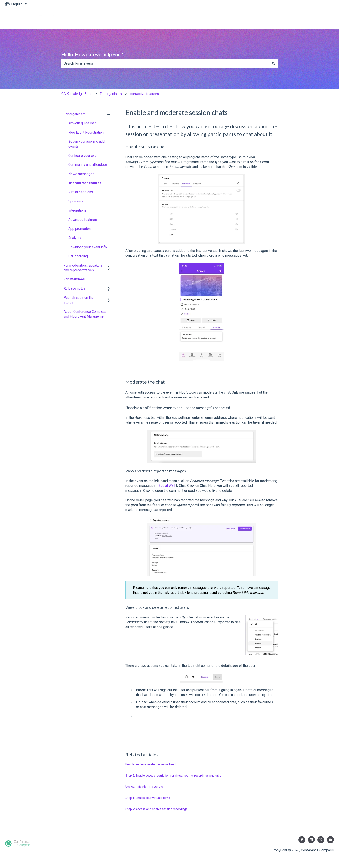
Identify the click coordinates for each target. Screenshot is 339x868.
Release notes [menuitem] (75, 289)
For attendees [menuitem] (74, 279)
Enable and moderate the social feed (150, 764)
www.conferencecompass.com (306, 19)
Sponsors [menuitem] (76, 201)
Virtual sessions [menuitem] (81, 192)
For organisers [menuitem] (75, 114)
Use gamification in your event (146, 787)
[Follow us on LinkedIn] (311, 840)
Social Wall (167, 486)
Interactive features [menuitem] (85, 183)
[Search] (273, 63)
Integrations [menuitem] (77, 210)
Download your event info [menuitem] (88, 247)
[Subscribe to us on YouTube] (330, 840)
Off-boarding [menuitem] (78, 256)
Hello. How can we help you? (92, 54)
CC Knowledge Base (77, 94)
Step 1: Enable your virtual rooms (148, 798)
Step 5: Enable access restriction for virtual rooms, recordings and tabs (173, 776)
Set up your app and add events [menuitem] (86, 144)
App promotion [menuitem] (79, 229)
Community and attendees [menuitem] (88, 165)
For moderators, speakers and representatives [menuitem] (83, 268)
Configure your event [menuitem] (84, 156)
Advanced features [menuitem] (83, 220)
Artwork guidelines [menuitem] (82, 123)
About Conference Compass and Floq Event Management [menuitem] (85, 314)
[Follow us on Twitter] (321, 840)
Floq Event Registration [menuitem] (86, 132)
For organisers (111, 94)
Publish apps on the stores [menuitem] (79, 300)
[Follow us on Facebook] (302, 840)
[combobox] (165, 63)
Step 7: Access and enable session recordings (156, 809)
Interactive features (144, 94)
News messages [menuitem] (81, 174)
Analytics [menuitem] (75, 238)
